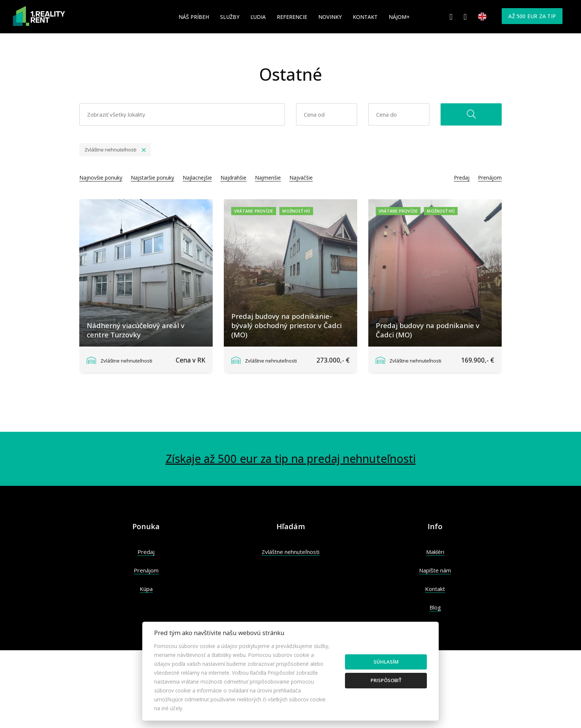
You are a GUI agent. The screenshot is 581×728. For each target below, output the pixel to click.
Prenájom (490, 178)
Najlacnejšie (197, 178)
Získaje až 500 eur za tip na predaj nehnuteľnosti (291, 459)
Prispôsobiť (386, 680)
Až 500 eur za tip (532, 16)
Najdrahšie (233, 178)
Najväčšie (301, 178)
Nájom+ (399, 17)
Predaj (462, 178)
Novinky (330, 17)
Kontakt (365, 17)
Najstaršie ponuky (152, 178)
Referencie (292, 17)
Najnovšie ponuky (101, 178)
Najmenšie (268, 178)
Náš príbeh (194, 17)
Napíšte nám (435, 570)
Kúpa (146, 589)
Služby (230, 17)
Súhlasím (386, 662)
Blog (435, 607)
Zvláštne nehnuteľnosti (290, 552)
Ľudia (258, 17)
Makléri (435, 552)
